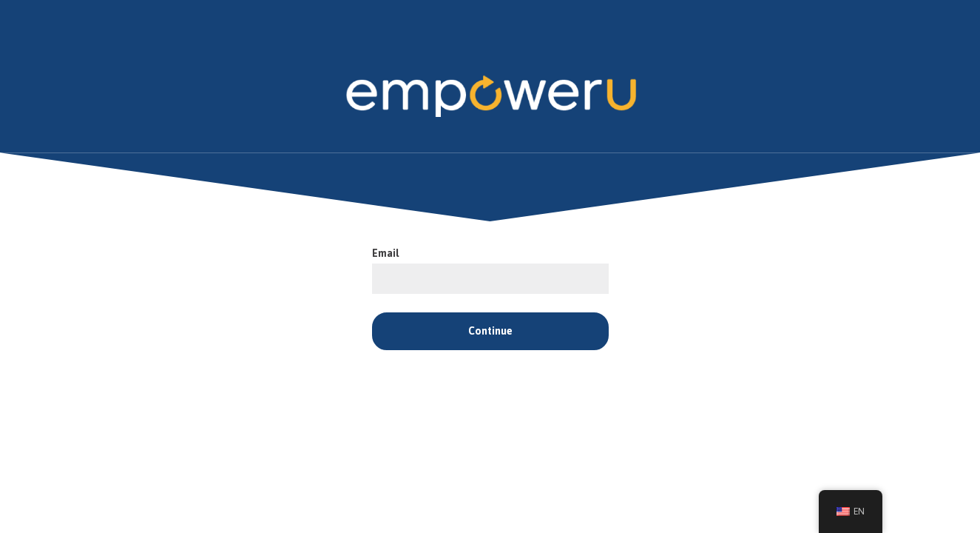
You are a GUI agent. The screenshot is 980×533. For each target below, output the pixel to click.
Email (386, 254)
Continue (490, 331)
